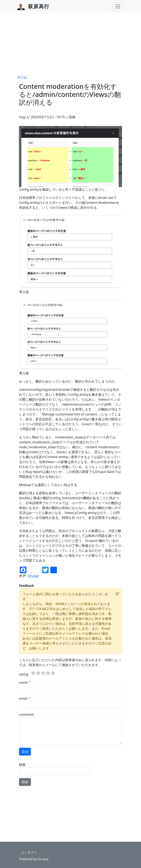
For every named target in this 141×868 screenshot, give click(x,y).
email (23, 698)
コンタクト (29, 852)
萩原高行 (39, 6)
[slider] (43, 673)
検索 (22, 765)
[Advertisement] (70, 44)
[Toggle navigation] (118, 6)
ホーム (22, 77)
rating (24, 674)
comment (26, 714)
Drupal (33, 576)
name (23, 682)
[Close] (117, 594)
